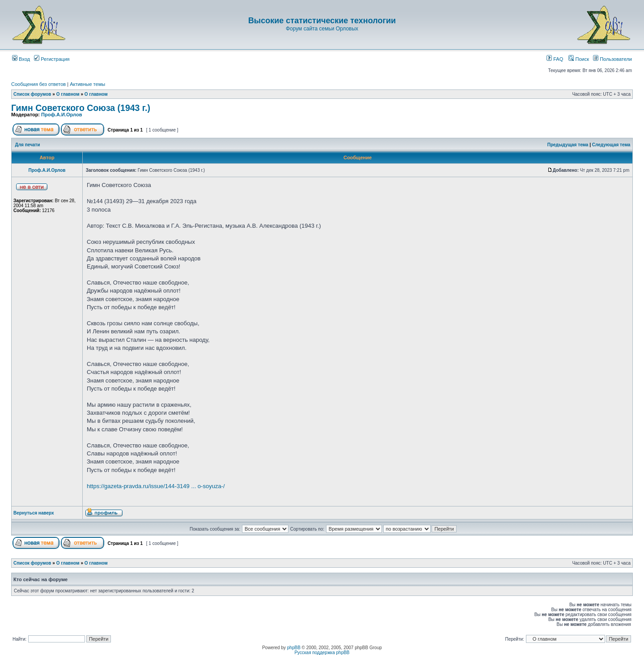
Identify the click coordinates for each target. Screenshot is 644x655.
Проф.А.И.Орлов (61, 115)
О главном (68, 94)
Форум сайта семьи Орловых (322, 29)
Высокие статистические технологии (322, 21)
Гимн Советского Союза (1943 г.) (81, 108)
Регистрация (52, 59)
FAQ (555, 59)
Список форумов (32, 94)
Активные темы (87, 84)
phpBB (294, 648)
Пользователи (612, 59)
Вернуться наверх (34, 513)
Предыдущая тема (568, 145)
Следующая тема (611, 145)
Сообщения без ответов (38, 84)
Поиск (579, 59)
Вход (21, 59)
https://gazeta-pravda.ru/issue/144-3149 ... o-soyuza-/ (156, 486)
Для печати (28, 145)
